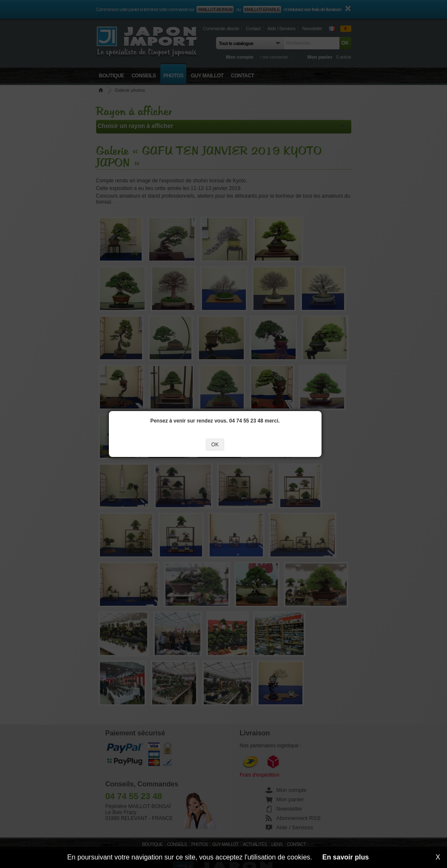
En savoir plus (346, 857)
